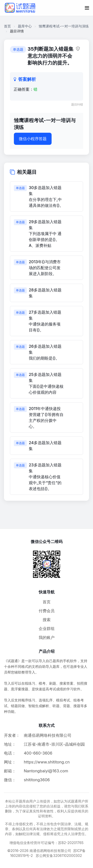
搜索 (47, 620)
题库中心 (25, 26)
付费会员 (47, 611)
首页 (7, 26)
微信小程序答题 (33, 139)
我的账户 (47, 637)
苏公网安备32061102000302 (59, 856)
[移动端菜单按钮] (87, 8)
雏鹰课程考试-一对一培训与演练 (64, 26)
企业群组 (47, 629)
